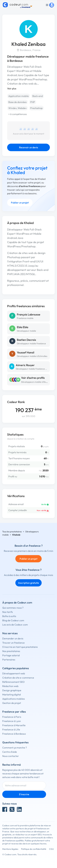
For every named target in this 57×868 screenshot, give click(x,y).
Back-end (38, 96)
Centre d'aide (10, 752)
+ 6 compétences (18, 114)
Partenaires (9, 660)
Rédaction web (10, 686)
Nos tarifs (8, 612)
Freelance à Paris (12, 717)
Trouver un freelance (13, 643)
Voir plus (12, 88)
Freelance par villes (14, 712)
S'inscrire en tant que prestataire (20, 647)
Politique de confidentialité (34, 849)
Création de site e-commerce (18, 678)
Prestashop (36, 108)
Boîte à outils (9, 616)
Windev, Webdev (17, 108)
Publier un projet (20, 203)
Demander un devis (13, 638)
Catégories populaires (16, 668)
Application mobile (19, 96)
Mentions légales (10, 849)
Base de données (17, 102)
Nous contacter (11, 756)
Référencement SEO (13, 682)
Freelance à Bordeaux (14, 734)
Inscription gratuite (29, 583)
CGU (51, 849)
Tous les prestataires (12, 532)
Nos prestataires (11, 651)
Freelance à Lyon (12, 721)
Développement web (14, 673)
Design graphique (12, 690)
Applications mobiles (14, 699)
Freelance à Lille (11, 729)
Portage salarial (11, 655)
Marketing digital (12, 695)
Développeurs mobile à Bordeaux (37, 382)
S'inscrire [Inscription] (24, 794)
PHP (33, 102)
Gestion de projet (12, 703)
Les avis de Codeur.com (15, 625)
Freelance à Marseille (14, 725)
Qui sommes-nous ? (13, 608)
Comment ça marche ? (15, 748)
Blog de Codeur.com (13, 620)
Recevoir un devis (29, 147)
